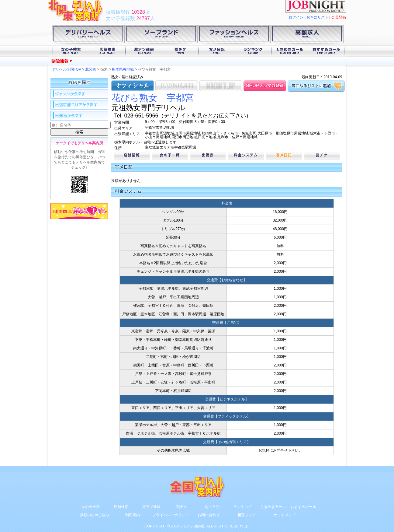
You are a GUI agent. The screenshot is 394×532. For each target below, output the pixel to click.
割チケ (180, 51)
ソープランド (161, 35)
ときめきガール (290, 51)
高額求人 (307, 35)
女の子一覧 (170, 155)
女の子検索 (71, 51)
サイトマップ (285, 515)
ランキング (253, 51)
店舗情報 (132, 155)
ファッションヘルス (234, 35)
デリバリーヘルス (88, 35)
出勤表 (208, 155)
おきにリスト (317, 17)
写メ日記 (217, 51)
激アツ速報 (144, 51)
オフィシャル (133, 86)
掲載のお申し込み (95, 515)
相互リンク (247, 515)
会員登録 (339, 17)
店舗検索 (107, 51)
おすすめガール (326, 51)
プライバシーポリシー (171, 515)
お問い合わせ (209, 515)
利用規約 (133, 515)
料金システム (246, 155)
